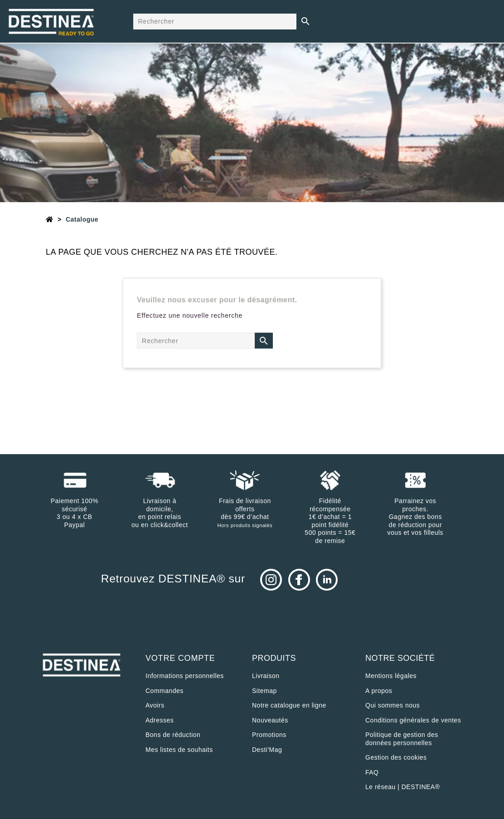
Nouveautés (270, 720)
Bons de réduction (173, 735)
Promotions (269, 735)
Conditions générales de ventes (413, 720)
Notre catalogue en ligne (289, 705)
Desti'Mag (267, 750)
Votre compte (180, 658)
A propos (379, 691)
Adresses (160, 720)
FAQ (372, 772)
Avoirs (155, 705)
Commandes (165, 691)
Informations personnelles (185, 676)
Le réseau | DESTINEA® (403, 787)
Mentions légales (391, 676)
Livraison (266, 676)
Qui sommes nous (393, 705)
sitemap (264, 691)
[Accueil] (50, 219)
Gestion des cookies (396, 757)
